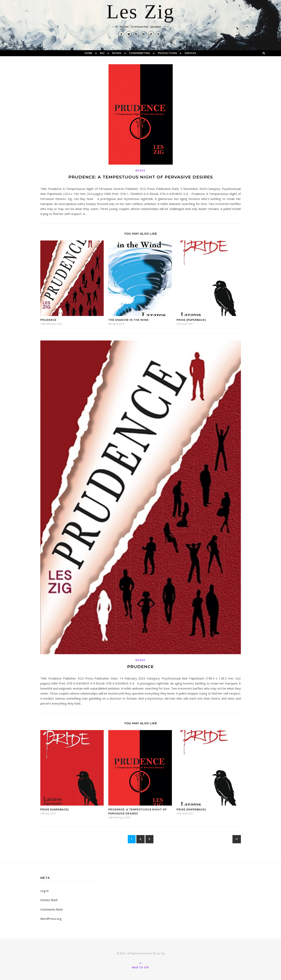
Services (191, 53)
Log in (44, 891)
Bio (102, 53)
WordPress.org (51, 919)
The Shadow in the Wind (129, 320)
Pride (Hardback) (55, 809)
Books (117, 53)
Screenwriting (140, 53)
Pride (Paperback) (191, 320)
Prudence (48, 320)
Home (89, 53)
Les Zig (140, 12)
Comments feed (51, 909)
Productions (167, 53)
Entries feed (49, 900)
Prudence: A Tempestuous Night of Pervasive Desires (141, 177)
